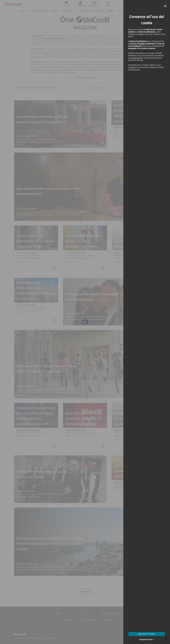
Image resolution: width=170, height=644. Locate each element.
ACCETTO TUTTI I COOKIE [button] (147, 634)
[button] (165, 6)
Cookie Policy (137, 58)
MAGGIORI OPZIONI (146, 640)
